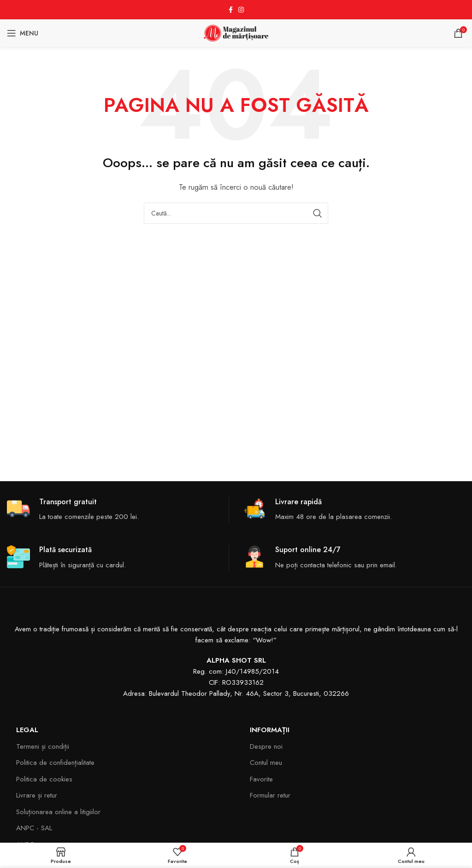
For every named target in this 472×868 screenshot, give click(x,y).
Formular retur (270, 795)
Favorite (261, 779)
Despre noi (266, 746)
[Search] (236, 213)
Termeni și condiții (43, 746)
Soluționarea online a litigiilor (58, 812)
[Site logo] (236, 32)
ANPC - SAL (34, 828)
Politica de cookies (44, 779)
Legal (27, 730)
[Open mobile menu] (23, 33)
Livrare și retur (37, 795)
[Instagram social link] (241, 10)
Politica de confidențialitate (55, 763)
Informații (270, 730)
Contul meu (266, 763)
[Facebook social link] (231, 10)
